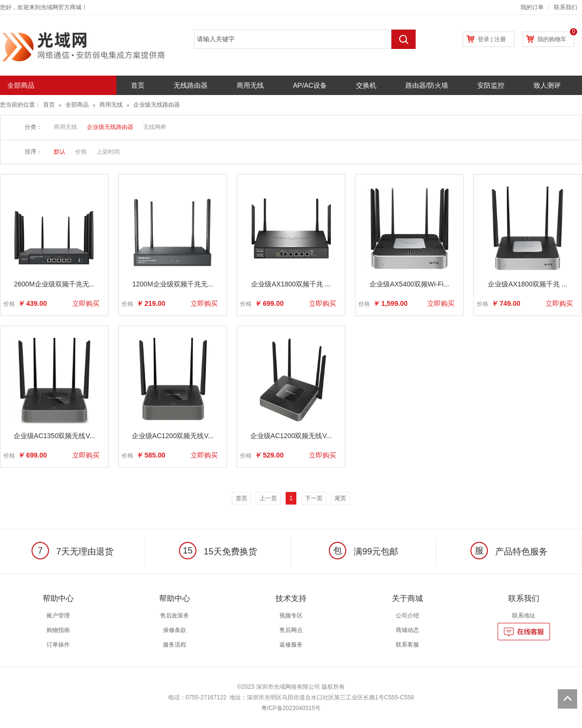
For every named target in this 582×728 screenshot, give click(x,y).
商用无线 (250, 85)
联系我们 (566, 7)
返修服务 (291, 645)
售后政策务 (175, 616)
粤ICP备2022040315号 (291, 708)
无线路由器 (191, 85)
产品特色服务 (509, 552)
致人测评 (547, 85)
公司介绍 (407, 616)
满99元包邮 (364, 552)
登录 (484, 39)
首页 (138, 85)
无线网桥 (155, 127)
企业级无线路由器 (157, 105)
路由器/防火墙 (427, 85)
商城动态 (407, 630)
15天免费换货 (218, 552)
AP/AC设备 (310, 85)
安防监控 (491, 85)
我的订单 (532, 7)
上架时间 (108, 152)
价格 (81, 152)
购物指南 (58, 630)
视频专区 (291, 616)
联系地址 (524, 616)
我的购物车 (552, 39)
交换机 (366, 85)
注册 (500, 39)
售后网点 (291, 630)
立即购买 (86, 303)
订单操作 (58, 645)
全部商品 (77, 105)
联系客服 (407, 645)
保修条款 (175, 630)
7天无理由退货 (73, 552)
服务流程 (175, 645)
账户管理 (58, 616)
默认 (60, 152)
